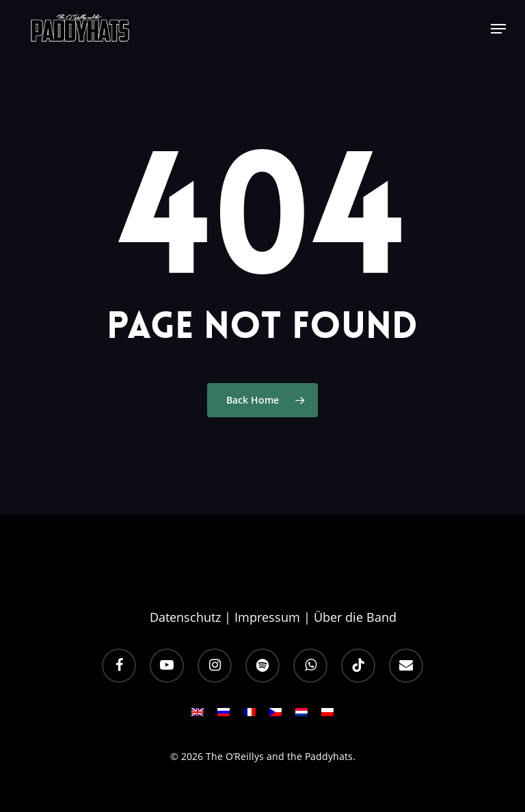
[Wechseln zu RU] (224, 716)
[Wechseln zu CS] (275, 716)
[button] (498, 29)
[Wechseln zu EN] (198, 716)
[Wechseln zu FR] (250, 716)
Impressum (267, 617)
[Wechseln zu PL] (327, 716)
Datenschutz (185, 617)
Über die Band (355, 617)
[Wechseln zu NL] (301, 716)
